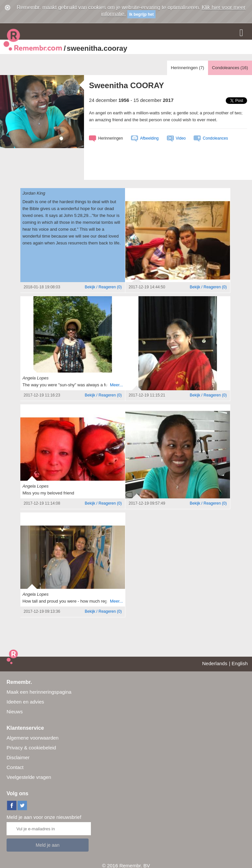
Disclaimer (18, 757)
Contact (15, 767)
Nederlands (215, 663)
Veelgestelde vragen (29, 777)
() (103, 287)
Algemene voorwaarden (32, 738)
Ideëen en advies (25, 702)
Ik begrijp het (142, 14)
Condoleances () (230, 68)
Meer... (116, 385)
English (240, 663)
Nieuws (15, 712)
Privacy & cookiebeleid (31, 748)
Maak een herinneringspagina (39, 692)
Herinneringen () (188, 68)
